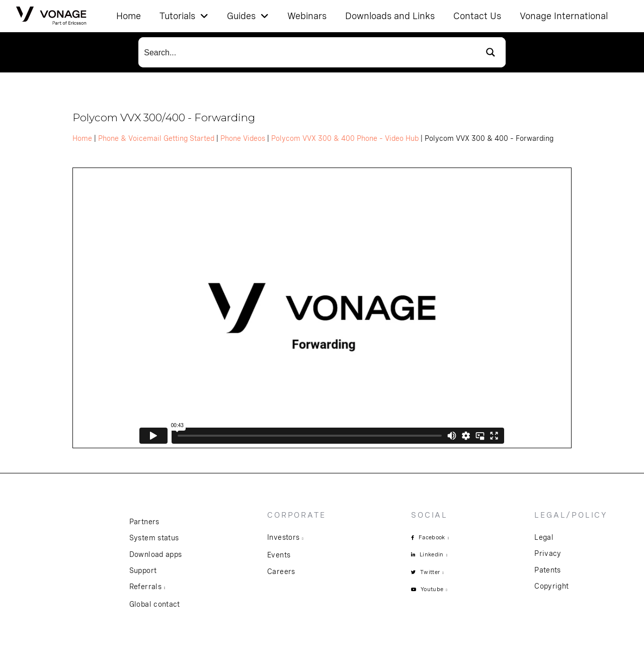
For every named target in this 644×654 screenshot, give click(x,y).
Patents (547, 570)
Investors (283, 537)
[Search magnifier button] (491, 52)
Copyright (551, 586)
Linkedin (432, 554)
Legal (544, 537)
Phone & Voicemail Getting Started (156, 138)
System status (154, 538)
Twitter (430, 572)
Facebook (432, 537)
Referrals (145, 587)
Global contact (155, 604)
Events (279, 555)
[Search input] (307, 52)
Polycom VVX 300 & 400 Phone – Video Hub (345, 138)
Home (82, 138)
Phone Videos (243, 138)
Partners (144, 522)
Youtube (432, 589)
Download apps (156, 554)
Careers (281, 571)
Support (143, 570)
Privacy (548, 553)
